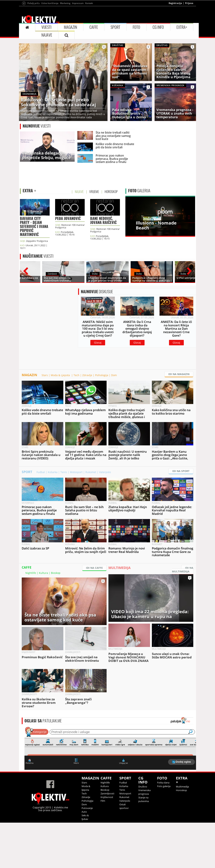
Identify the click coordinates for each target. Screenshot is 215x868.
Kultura (43, 573)
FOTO (136, 27)
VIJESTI (46, 27)
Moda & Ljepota (61, 375)
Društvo (143, 787)
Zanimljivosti (107, 793)
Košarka (53, 472)
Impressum (78, 3)
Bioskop (56, 573)
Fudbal (41, 472)
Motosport (76, 472)
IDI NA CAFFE (94, 568)
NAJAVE (47, 35)
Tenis (64, 472)
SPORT (115, 27)
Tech (76, 375)
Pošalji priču (33, 3)
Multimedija (182, 787)
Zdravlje (87, 375)
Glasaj (98, 343)
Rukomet (91, 472)
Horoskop (181, 790)
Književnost (107, 797)
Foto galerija (164, 786)
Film (103, 801)
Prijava (189, 3)
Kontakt (89, 3)
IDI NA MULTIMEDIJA (183, 570)
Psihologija (102, 375)
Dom (114, 375)
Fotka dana (163, 783)
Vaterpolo (105, 472)
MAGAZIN (70, 27)
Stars (45, 375)
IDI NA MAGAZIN (179, 374)
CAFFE (94, 27)
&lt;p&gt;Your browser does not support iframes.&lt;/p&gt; (110, 748)
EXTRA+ (182, 27)
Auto (84, 812)
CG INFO (158, 27)
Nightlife (31, 573)
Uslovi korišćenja (50, 3)
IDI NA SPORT (181, 471)
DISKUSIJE (97, 292)
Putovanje (87, 808)
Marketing (65, 3)
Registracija (175, 3)
